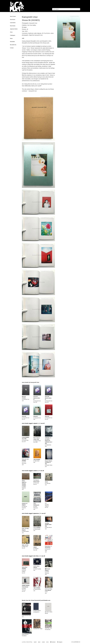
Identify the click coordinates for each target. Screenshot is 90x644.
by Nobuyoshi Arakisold (48, 549)
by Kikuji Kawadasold (37, 529)
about (39, 642)
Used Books (13, 23)
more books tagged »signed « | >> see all (33, 423)
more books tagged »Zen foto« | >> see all (33, 556)
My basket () (13, 45)
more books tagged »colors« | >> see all (33, 471)
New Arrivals (13, 16)
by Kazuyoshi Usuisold (37, 418)
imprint (35, 642)
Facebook (53, 642)
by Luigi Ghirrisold (48, 483)
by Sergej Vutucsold (49, 442)
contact (43, 642)
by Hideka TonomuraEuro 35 (26, 588)
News (11, 38)
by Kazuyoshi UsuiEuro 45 (26, 418)
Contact (12, 48)
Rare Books (13, 26)
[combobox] (66, 9)
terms (47, 642)
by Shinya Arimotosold (37, 589)
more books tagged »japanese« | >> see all (34, 513)
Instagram (60, 642)
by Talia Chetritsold (37, 461)
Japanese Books (14, 29)
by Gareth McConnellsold (25, 462)
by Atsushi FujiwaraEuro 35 (25, 570)
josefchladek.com (77, 642)
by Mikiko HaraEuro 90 (25, 546)
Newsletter (12, 42)
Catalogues (13, 35)
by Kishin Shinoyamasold (36, 506)
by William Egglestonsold (24, 485)
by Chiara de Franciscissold (25, 506)
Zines (11, 32)
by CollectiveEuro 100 (36, 549)
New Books (13, 20)
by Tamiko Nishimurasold (47, 572)
